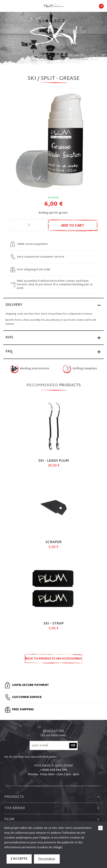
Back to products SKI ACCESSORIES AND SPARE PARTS (54, 660)
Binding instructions (35, 369)
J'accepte (19, 859)
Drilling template (85, 369)
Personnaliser (47, 859)
